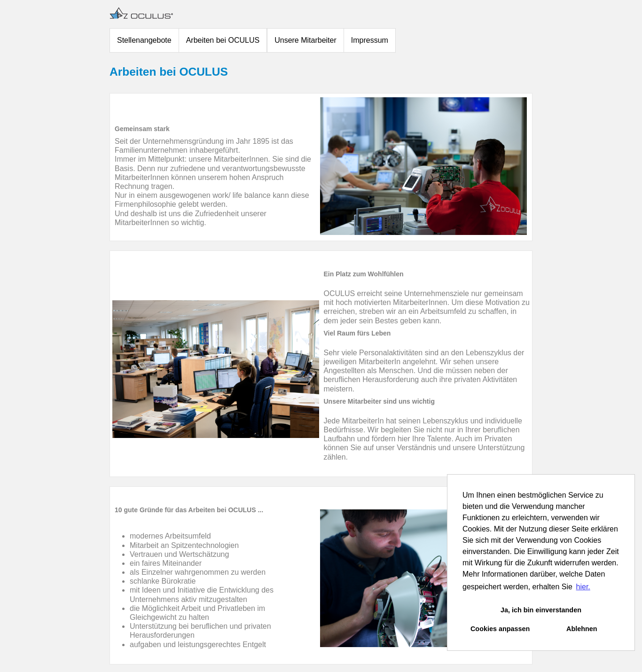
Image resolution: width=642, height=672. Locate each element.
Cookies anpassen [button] (500, 629)
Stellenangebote (144, 40)
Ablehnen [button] (582, 629)
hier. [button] (583, 587)
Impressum (370, 40)
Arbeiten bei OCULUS (223, 40)
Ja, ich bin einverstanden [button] (541, 610)
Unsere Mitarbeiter (305, 40)
